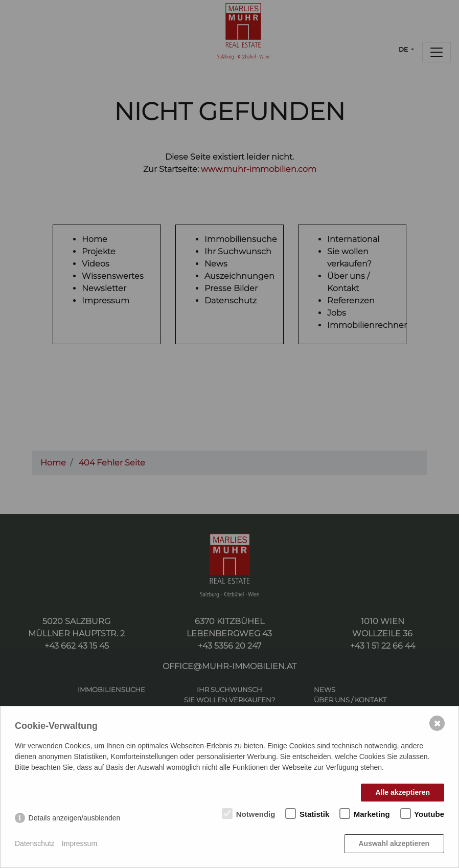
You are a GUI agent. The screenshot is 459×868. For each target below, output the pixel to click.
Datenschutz (35, 843)
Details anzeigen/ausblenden (75, 818)
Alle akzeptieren (403, 792)
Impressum (79, 843)
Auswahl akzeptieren (394, 843)
